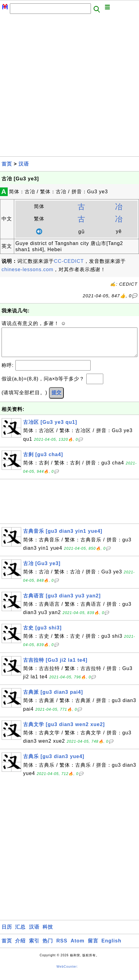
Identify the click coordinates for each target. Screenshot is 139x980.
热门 (48, 947)
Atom (78, 947)
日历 (7, 933)
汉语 (24, 164)
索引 (34, 947)
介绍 (20, 947)
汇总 (20, 933)
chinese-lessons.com (27, 269)
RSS (62, 947)
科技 (48, 933)
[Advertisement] (69, 87)
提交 (56, 399)
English (111, 947)
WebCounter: (67, 973)
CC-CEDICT (69, 261)
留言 (93, 947)
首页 (7, 164)
